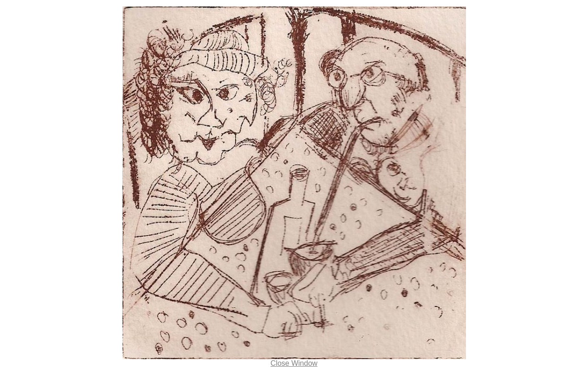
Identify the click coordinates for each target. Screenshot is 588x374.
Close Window (294, 363)
